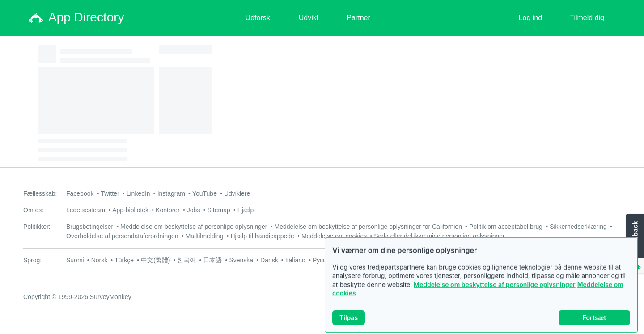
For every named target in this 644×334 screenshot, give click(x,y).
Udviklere (237, 193)
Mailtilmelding (205, 236)
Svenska (241, 260)
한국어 (186, 260)
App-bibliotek (130, 210)
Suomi (75, 260)
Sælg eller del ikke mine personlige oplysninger (439, 236)
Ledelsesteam (86, 210)
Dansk (269, 260)
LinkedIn (138, 193)
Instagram (171, 193)
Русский (324, 260)
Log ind (531, 18)
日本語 (212, 260)
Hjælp (246, 210)
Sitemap (218, 210)
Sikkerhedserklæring (578, 227)
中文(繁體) (155, 260)
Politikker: (37, 227)
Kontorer (168, 210)
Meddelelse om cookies (334, 236)
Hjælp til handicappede (262, 236)
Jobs (194, 210)
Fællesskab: (40, 193)
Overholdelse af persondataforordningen (122, 236)
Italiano (295, 260)
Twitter (110, 193)
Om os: (33, 210)
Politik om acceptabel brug (506, 227)
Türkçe (124, 260)
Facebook (80, 193)
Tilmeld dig (587, 18)
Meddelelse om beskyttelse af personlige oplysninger (495, 290)
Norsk (100, 260)
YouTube (205, 193)
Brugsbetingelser (90, 227)
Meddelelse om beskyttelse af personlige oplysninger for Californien (368, 227)
